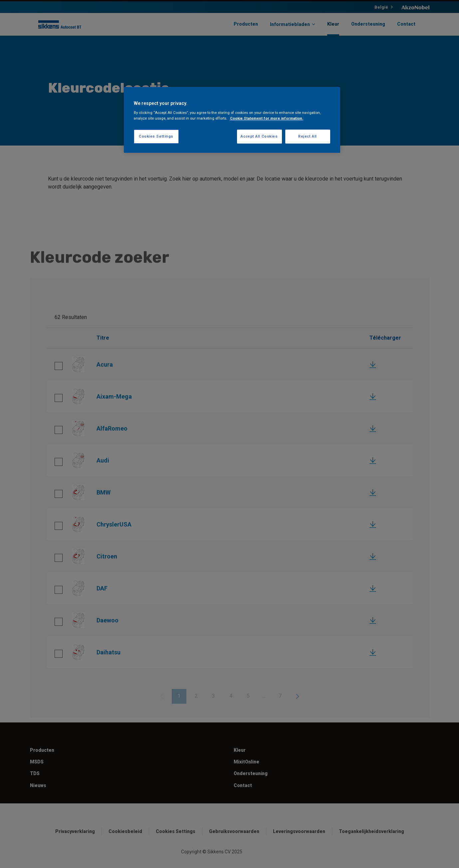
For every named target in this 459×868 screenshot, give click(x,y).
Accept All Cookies (259, 136)
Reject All (308, 136)
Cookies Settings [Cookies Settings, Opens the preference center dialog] (156, 136)
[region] (232, 120)
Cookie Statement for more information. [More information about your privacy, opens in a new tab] (267, 118)
